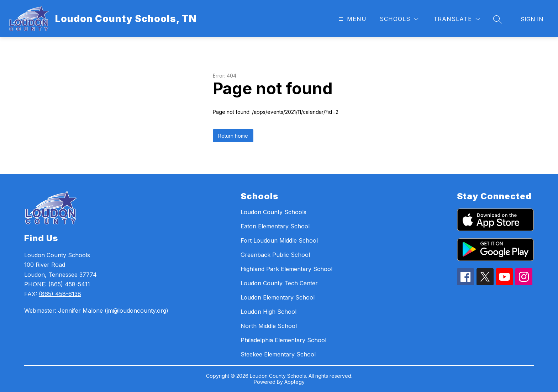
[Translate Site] (457, 19)
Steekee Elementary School (278, 354)
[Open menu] (352, 19)
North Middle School (269, 326)
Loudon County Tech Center (279, 283)
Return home (233, 136)
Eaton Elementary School (275, 226)
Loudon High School (269, 312)
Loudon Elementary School (278, 297)
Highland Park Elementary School (286, 269)
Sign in (532, 19)
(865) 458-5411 (69, 284)
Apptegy (294, 382)
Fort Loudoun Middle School (279, 240)
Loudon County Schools (273, 212)
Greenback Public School (275, 255)
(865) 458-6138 (60, 294)
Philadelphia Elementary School (283, 340)
